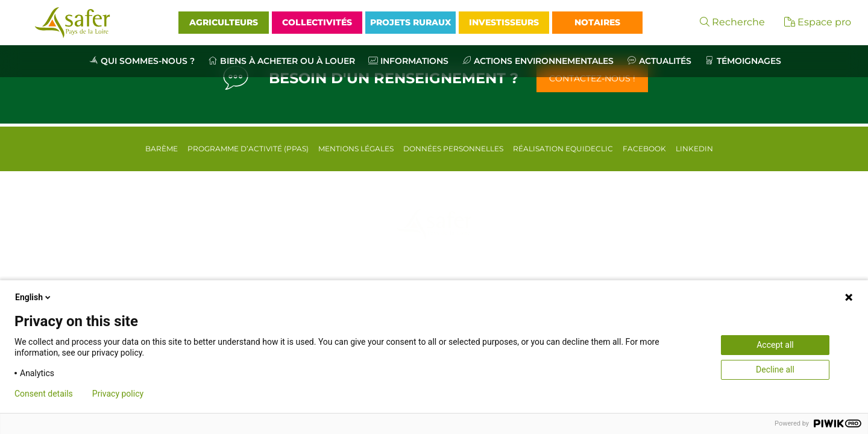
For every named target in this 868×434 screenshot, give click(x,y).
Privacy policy (118, 394)
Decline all (775, 370)
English (34, 297)
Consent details (44, 394)
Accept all (775, 345)
